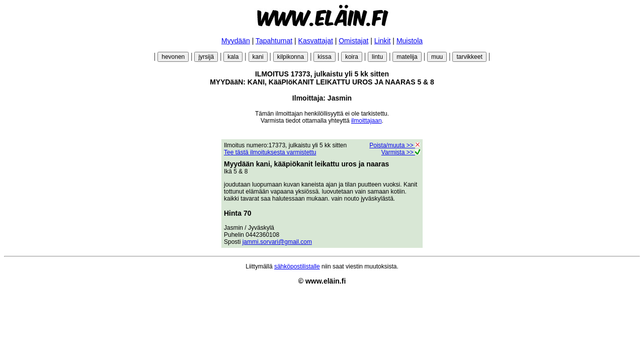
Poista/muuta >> (395, 145)
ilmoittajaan (367, 121)
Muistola (410, 41)
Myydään (236, 41)
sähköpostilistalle (297, 266)
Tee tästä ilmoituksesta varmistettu (270, 152)
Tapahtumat (274, 41)
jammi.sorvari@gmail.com (277, 242)
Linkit (383, 41)
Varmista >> (401, 152)
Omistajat (353, 41)
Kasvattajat (316, 41)
